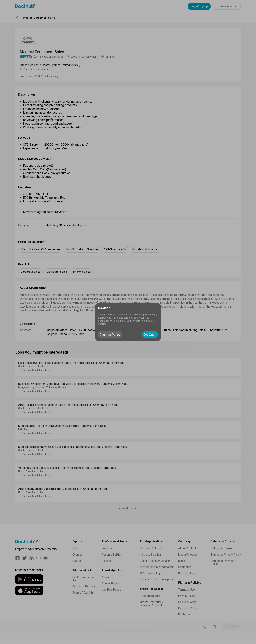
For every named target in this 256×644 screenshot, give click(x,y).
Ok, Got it (150, 335)
